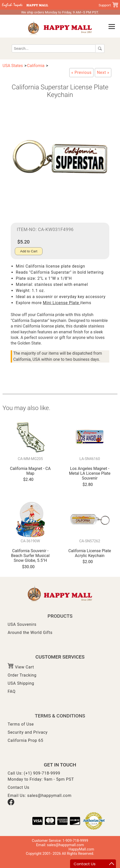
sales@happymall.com (49, 796)
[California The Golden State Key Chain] (82, 73)
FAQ (12, 691)
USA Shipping (21, 683)
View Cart (21, 667)
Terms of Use (21, 724)
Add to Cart (29, 251)
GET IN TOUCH (60, 765)
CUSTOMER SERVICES (60, 657)
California (36, 66)
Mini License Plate (62, 303)
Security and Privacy (28, 732)
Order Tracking (22, 675)
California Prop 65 (25, 740)
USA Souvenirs (22, 624)
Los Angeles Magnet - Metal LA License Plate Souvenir (90, 473)
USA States (13, 66)
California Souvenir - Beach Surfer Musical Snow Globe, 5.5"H (30, 556)
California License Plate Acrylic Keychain (90, 553)
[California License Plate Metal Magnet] (103, 73)
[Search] (54, 48)
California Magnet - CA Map (30, 471)
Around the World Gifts (30, 633)
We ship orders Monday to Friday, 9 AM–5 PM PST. (60, 12)
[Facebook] (11, 804)
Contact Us (18, 787)
